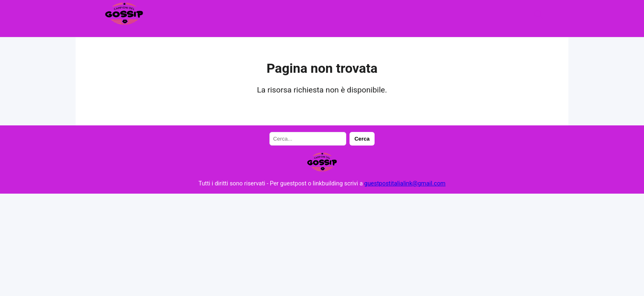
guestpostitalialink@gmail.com (405, 184)
